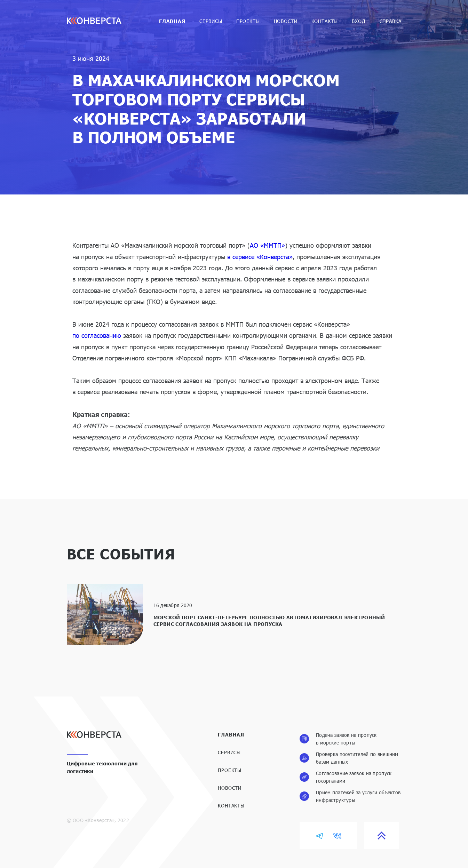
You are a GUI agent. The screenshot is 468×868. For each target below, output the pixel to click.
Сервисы (229, 752)
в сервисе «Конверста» (260, 257)
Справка (391, 21)
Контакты (325, 21)
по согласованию (97, 335)
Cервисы (211, 21)
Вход (359, 21)
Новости (286, 21)
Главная (172, 21)
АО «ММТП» (267, 245)
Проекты (248, 21)
